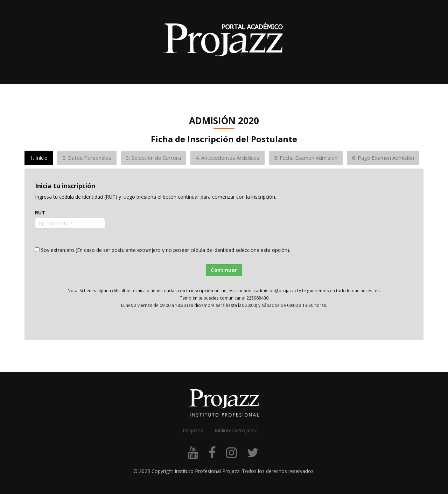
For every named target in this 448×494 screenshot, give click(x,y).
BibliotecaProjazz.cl (237, 430)
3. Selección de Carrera (153, 158)
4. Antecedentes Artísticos (227, 158)
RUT (40, 212)
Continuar (224, 270)
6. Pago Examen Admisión (383, 158)
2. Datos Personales (87, 158)
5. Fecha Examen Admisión (306, 158)
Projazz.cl (194, 430)
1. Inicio (39, 158)
